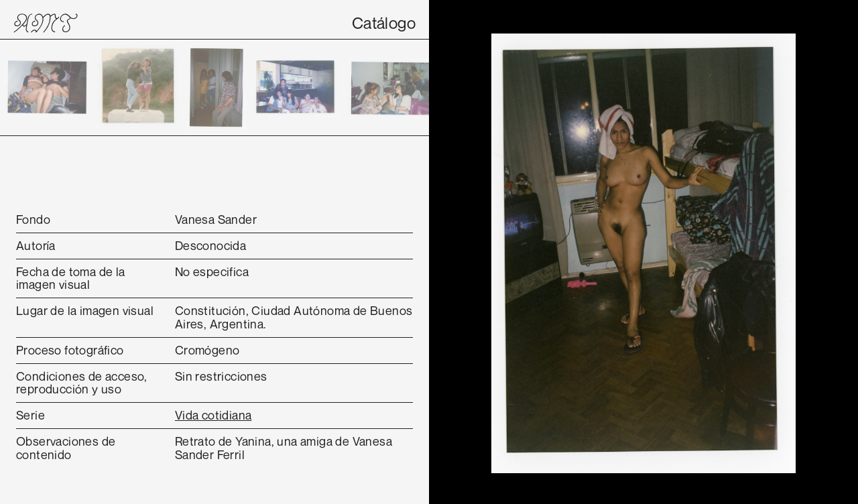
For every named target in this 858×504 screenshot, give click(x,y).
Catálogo (384, 23)
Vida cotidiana (213, 415)
